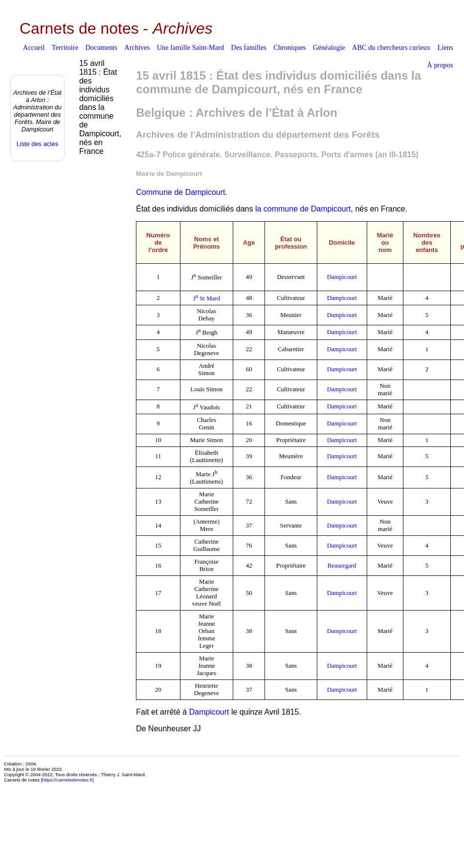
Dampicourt (342, 277)
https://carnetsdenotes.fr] (68, 780)
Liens (445, 47)
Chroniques (289, 47)
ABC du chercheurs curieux (391, 47)
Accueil (34, 47)
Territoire (65, 47)
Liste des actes (37, 144)
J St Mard (207, 298)
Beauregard (342, 566)
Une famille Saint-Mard (190, 47)
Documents (101, 47)
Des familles (249, 47)
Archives (137, 47)
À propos (440, 65)
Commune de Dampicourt (180, 192)
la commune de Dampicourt (303, 209)
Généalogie (329, 47)
